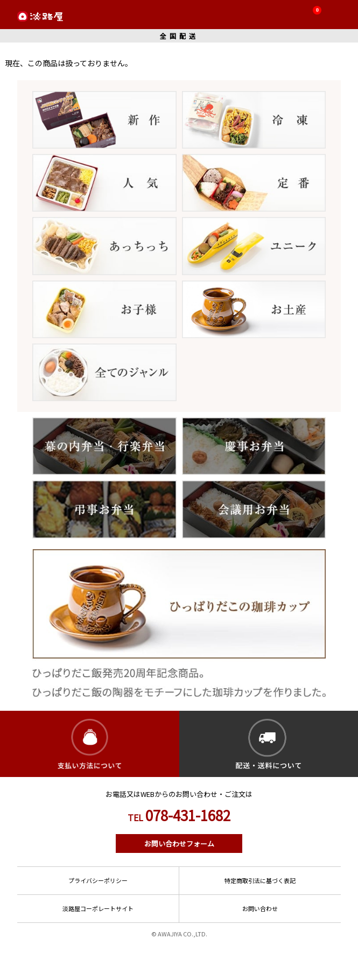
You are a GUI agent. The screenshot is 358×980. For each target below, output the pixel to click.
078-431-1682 (179, 815)
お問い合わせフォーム (179, 843)
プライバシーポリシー (98, 880)
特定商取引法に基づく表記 (260, 880)
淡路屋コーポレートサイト (98, 908)
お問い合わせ (260, 908)
